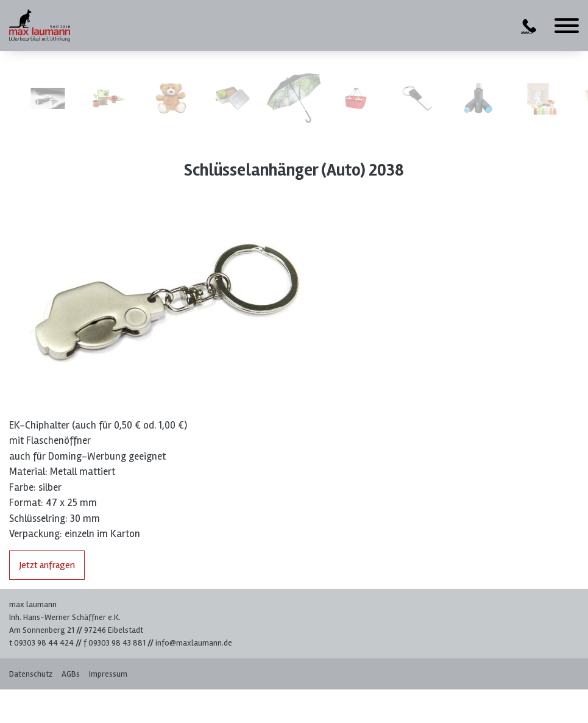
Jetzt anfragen (47, 565)
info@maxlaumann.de (194, 643)
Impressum (108, 674)
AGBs (71, 674)
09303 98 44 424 (44, 643)
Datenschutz (31, 674)
